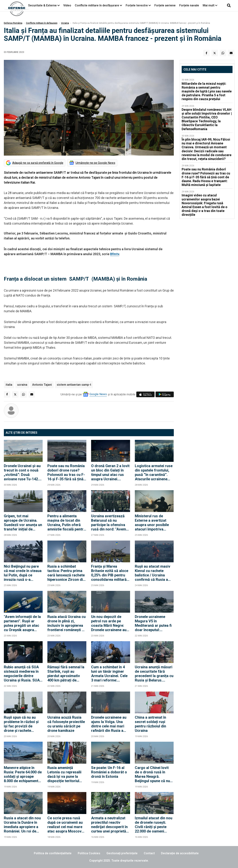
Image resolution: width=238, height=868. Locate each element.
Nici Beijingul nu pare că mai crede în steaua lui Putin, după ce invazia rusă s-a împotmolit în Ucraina (23, 573)
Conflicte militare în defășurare (42, 23)
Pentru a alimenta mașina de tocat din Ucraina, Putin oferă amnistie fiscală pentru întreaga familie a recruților (66, 523)
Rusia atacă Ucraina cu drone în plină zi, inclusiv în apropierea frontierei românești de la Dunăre (67, 623)
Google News (98, 394)
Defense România (13, 23)
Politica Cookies (89, 853)
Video (67, 5)
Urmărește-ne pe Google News (95, 163)
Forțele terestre (137, 5)
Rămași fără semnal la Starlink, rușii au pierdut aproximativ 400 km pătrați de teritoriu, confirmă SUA (67, 674)
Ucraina (65, 23)
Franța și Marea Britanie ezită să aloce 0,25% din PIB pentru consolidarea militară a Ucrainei (110, 573)
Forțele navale (189, 5)
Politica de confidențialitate (53, 853)
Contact (149, 853)
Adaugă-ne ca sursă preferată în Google (38, 163)
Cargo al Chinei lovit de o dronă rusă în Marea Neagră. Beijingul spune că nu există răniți (152, 774)
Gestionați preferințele (122, 853)
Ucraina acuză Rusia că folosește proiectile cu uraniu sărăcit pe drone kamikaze (66, 724)
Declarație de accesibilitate (180, 853)
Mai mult (210, 5)
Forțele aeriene (165, 5)
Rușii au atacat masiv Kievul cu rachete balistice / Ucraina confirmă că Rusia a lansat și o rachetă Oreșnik (153, 573)
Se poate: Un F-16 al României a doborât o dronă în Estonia (109, 772)
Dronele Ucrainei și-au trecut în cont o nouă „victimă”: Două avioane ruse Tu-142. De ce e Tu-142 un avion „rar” (22, 472)
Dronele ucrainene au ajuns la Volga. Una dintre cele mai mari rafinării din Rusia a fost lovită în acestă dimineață (109, 724)
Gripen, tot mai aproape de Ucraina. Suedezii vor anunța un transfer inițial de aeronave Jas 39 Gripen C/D (23, 523)
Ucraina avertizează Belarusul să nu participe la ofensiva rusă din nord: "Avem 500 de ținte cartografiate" (109, 523)
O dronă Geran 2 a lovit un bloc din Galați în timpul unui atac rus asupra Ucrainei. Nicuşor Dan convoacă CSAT (110, 472)
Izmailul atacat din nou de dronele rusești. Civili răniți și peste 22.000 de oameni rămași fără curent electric (154, 825)
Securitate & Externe (42, 5)
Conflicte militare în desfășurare (97, 5)
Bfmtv (115, 254)
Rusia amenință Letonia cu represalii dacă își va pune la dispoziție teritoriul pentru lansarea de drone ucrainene (64, 774)
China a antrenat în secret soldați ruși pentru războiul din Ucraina (150, 724)
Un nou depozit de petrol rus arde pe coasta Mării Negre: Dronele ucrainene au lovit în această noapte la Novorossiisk (110, 623)
